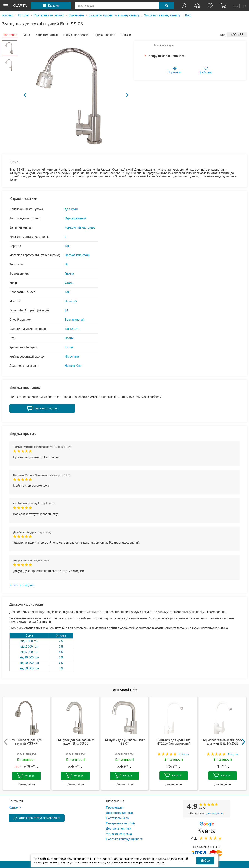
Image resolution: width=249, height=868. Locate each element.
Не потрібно (73, 366)
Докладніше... (216, 813)
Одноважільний (76, 218)
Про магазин (115, 808)
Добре (205, 861)
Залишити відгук (164, 45)
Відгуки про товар (76, 35)
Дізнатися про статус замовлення (37, 818)
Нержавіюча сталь (78, 255)
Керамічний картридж (80, 228)
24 (66, 310)
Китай (69, 347)
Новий (69, 338)
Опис (26, 35)
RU (244, 6)
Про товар (10, 35)
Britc (188, 15)
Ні (66, 264)
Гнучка (69, 274)
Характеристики (47, 35)
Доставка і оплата (119, 829)
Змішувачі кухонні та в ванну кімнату (114, 15)
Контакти (16, 801)
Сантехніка (76, 15)
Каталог (23, 15)
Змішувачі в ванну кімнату (162, 15)
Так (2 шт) (72, 329)
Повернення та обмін (121, 823)
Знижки (126, 35)
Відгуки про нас (104, 35)
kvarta (20, 6)
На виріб (71, 301)
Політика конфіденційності (125, 839)
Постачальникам (118, 818)
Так (67, 246)
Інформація (115, 801)
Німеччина (72, 356)
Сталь (69, 283)
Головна (8, 15)
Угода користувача (119, 834)
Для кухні (71, 209)
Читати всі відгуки (22, 585)
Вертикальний (75, 320)
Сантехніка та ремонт (49, 15)
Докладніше (26, 784)
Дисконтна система (120, 813)
